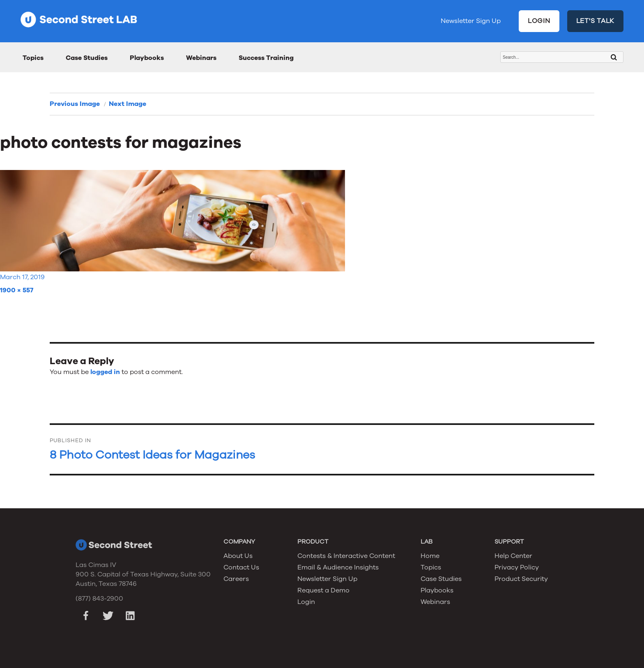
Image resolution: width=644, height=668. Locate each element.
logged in (105, 372)
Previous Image (75, 104)
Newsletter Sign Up (471, 21)
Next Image (128, 104)
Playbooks (147, 58)
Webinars (201, 58)
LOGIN (539, 21)
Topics (33, 58)
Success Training (266, 58)
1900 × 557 (17, 290)
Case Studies (87, 58)
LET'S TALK (596, 21)
